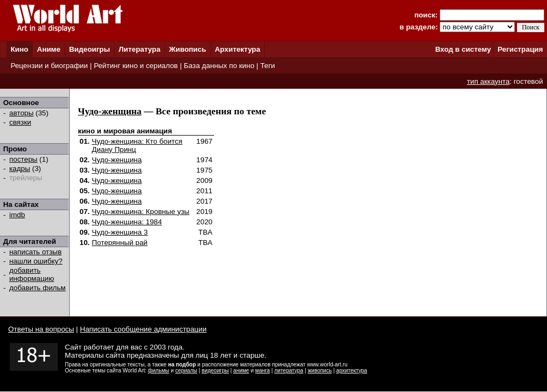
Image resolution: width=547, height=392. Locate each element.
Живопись (187, 49)
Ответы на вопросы (41, 329)
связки (20, 122)
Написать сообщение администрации (143, 329)
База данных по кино (219, 66)
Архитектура (237, 49)
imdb (17, 215)
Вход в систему (463, 49)
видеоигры (215, 370)
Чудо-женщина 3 (120, 232)
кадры (20, 169)
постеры (23, 159)
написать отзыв (35, 252)
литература (288, 370)
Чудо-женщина (110, 111)
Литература (140, 49)
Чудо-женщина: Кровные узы (141, 212)
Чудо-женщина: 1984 (127, 222)
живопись (320, 370)
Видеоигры (90, 49)
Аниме (49, 49)
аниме (241, 370)
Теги (268, 66)
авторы (22, 113)
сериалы (186, 370)
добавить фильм (38, 288)
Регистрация (520, 49)
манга (262, 370)
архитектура (352, 370)
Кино (19, 49)
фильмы (159, 370)
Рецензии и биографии (49, 66)
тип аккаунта (488, 81)
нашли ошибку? (36, 261)
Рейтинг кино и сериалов (136, 66)
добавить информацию (32, 274)
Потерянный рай (120, 243)
